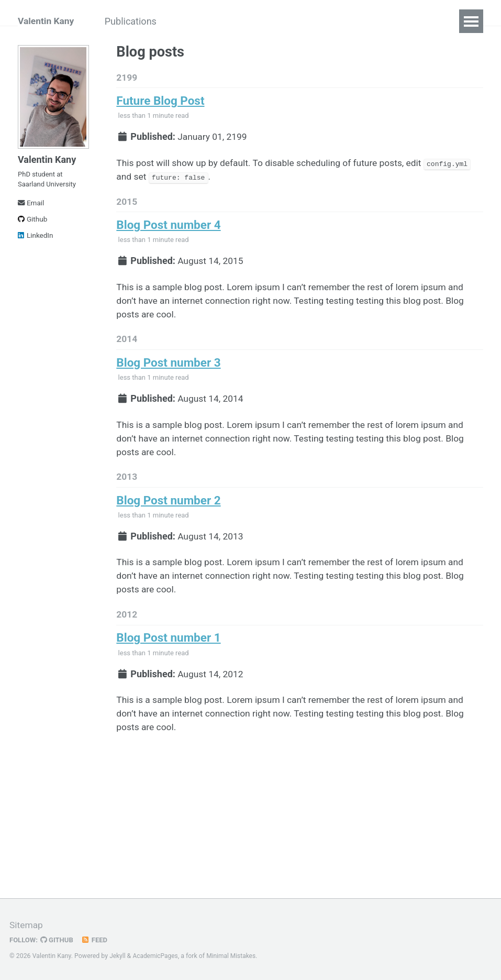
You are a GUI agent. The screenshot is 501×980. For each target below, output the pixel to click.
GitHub (58, 940)
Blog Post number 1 (169, 655)
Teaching (245, 21)
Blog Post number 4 (169, 230)
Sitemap (27, 925)
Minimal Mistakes (234, 956)
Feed (97, 940)
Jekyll (118, 956)
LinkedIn (36, 240)
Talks (195, 21)
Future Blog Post (160, 102)
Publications (140, 21)
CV (289, 21)
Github (32, 224)
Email (31, 208)
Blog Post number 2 (169, 513)
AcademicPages (156, 956)
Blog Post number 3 (169, 372)
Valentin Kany (47, 21)
